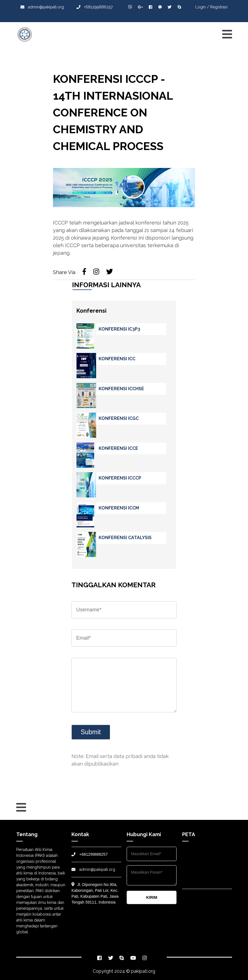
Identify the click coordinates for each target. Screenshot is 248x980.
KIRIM (152, 897)
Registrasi (219, 7)
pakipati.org (143, 971)
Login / (202, 7)
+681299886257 (95, 7)
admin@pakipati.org (42, 7)
